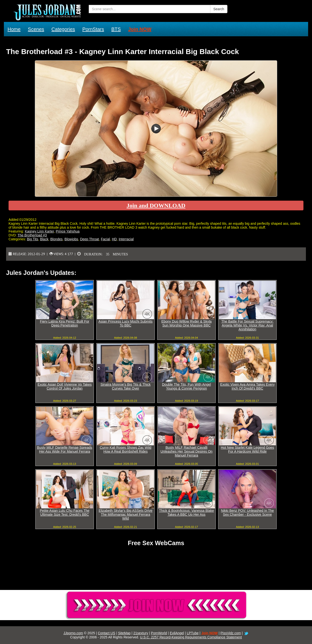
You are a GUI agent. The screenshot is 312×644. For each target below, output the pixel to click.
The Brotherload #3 (32, 235)
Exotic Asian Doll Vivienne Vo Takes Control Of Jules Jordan (65, 386)
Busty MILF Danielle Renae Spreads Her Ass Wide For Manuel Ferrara (65, 449)
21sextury (141, 633)
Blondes (56, 239)
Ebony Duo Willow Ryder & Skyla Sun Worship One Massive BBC (186, 323)
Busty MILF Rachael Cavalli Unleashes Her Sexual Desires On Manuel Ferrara (186, 451)
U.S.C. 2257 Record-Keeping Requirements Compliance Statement (191, 637)
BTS (116, 29)
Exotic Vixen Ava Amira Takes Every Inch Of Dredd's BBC (247, 386)
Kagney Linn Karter (39, 231)
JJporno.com (73, 633)
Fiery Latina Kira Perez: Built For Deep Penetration (65, 323)
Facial (105, 239)
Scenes (36, 29)
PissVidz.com (231, 633)
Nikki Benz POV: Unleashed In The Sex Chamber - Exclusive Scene (247, 513)
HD (114, 239)
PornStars (93, 29)
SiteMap (124, 633)
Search (219, 9)
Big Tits (32, 239)
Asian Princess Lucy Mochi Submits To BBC (126, 323)
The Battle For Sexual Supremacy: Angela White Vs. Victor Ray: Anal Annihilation (247, 325)
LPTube (193, 633)
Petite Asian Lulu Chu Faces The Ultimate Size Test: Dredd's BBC (65, 513)
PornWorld (159, 633)
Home (14, 29)
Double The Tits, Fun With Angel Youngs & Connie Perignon (187, 386)
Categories (63, 29)
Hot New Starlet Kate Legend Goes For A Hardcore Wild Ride (248, 449)
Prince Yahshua (68, 231)
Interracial (126, 239)
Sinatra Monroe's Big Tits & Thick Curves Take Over (126, 386)
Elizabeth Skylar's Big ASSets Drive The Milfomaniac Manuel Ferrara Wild (126, 514)
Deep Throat (89, 239)
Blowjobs (71, 239)
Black (44, 239)
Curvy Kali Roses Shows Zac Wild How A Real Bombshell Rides (126, 449)
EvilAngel (177, 633)
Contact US (107, 633)
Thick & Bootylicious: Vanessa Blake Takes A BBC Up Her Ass (186, 513)
